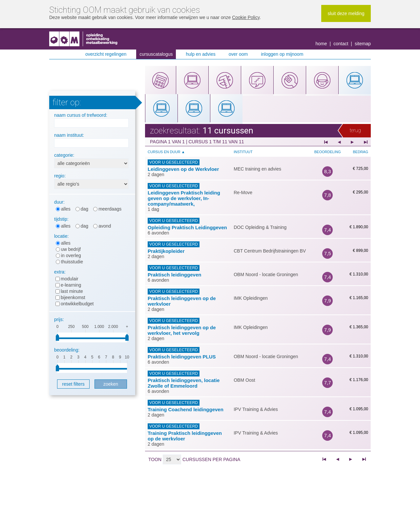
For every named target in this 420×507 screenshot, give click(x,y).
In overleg (71, 255)
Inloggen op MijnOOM (282, 54)
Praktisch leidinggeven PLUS (182, 357)
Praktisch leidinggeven (174, 275)
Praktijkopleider (166, 251)
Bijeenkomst (73, 297)
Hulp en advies (200, 54)
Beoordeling (328, 152)
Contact (341, 44)
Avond (105, 226)
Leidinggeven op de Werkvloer (183, 169)
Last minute (72, 291)
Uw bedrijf (71, 249)
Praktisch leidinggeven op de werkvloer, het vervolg (182, 330)
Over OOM (238, 54)
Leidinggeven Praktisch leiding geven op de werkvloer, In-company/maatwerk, (184, 198)
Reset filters (73, 384)
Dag (84, 209)
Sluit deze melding (346, 13)
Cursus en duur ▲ (166, 152)
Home (321, 44)
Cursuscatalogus (156, 54)
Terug (355, 130)
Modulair (70, 279)
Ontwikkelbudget (77, 304)
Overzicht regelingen (106, 54)
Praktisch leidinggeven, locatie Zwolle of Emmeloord (184, 383)
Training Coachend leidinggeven (186, 409)
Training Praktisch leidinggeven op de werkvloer (185, 436)
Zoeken (111, 384)
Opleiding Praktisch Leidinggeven (187, 227)
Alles (66, 209)
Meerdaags (110, 209)
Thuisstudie (72, 262)
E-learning (71, 285)
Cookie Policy (246, 17)
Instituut (243, 152)
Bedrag (361, 152)
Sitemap (363, 44)
